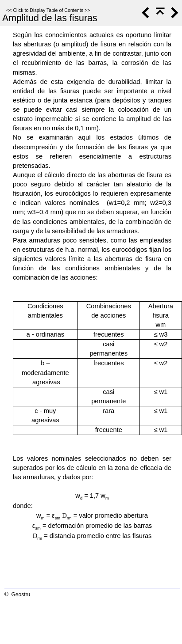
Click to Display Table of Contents (48, 10)
